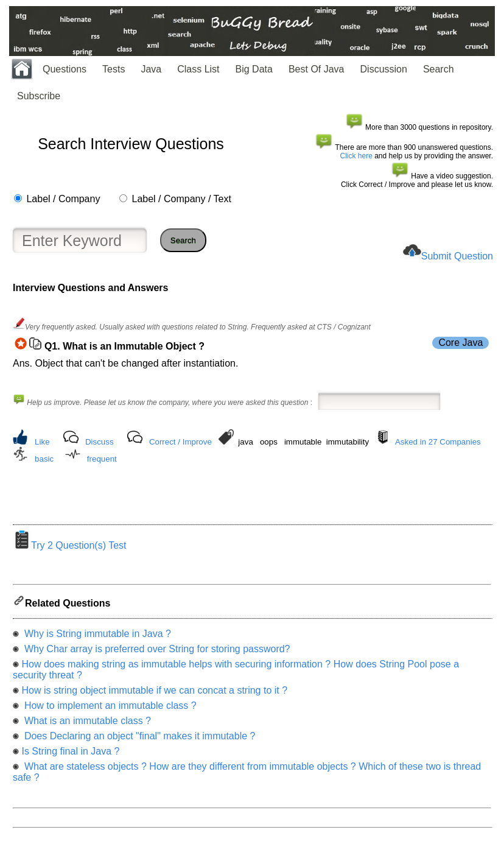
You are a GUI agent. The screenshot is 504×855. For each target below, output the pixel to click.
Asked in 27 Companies (438, 442)
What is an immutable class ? (86, 724)
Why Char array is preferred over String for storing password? (156, 653)
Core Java (460, 343)
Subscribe (39, 96)
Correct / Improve (180, 442)
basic (44, 459)
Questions (65, 69)
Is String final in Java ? (70, 755)
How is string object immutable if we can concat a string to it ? (154, 694)
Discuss (100, 442)
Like (42, 442)
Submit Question (457, 256)
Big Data (254, 69)
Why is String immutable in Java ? (96, 637)
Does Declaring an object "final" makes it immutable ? (138, 740)
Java (151, 69)
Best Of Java (317, 69)
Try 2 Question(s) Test (70, 549)
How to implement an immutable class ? (109, 709)
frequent (102, 459)
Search (439, 69)
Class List (198, 69)
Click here (356, 156)
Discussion (384, 69)
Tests (114, 69)
